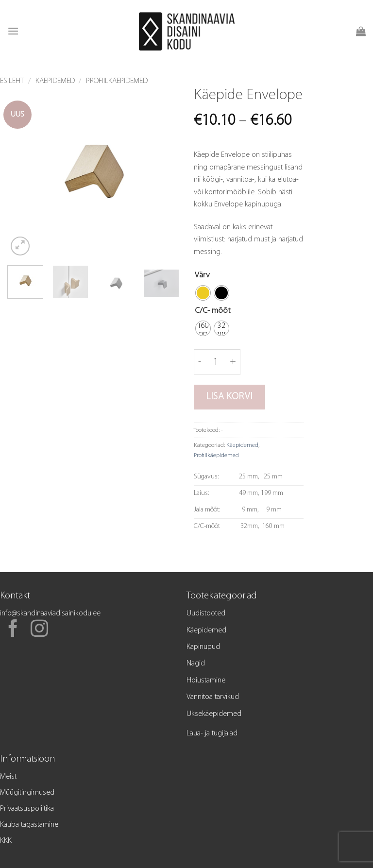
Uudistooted (206, 613)
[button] (13, 31)
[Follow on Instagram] (39, 630)
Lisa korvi (229, 397)
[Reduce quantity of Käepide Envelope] (200, 362)
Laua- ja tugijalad (212, 733)
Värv (202, 275)
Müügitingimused (27, 793)
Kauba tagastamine (29, 825)
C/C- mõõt (213, 311)
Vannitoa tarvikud (213, 697)
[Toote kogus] (216, 362)
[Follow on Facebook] (13, 630)
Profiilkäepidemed (117, 81)
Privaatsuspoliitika (27, 809)
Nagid (196, 664)
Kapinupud (203, 647)
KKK (6, 841)
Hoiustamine (206, 681)
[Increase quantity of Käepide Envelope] (233, 362)
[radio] (203, 293)
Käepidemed (55, 81)
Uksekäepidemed (214, 714)
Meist (8, 777)
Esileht (12, 81)
